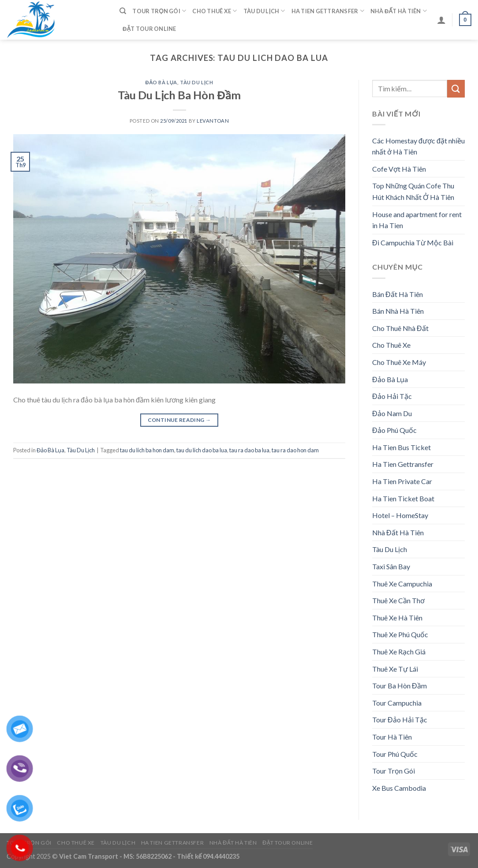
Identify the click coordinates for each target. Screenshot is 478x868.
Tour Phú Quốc (395, 754)
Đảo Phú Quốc (394, 430)
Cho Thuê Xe (215, 11)
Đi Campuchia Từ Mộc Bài (413, 242)
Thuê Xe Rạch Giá (399, 652)
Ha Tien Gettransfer (328, 11)
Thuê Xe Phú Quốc (400, 634)
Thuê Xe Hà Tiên (397, 618)
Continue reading (179, 420)
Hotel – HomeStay (400, 515)
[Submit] (456, 88)
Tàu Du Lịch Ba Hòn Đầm (179, 95)
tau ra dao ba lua (249, 450)
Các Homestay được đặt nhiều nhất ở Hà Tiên (418, 146)
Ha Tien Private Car (402, 481)
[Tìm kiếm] (123, 11)
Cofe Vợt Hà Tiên (399, 169)
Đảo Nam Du (392, 413)
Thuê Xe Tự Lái (395, 669)
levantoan (213, 121)
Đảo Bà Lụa (161, 82)
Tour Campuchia (397, 703)
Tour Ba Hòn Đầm (400, 686)
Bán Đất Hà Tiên (398, 294)
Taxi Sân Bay (391, 566)
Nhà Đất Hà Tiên (399, 11)
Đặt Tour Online (149, 29)
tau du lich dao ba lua (202, 450)
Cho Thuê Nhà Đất (400, 328)
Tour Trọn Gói (159, 11)
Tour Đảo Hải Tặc (400, 720)
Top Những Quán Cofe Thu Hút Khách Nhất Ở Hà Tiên (413, 191)
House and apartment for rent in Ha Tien (417, 220)
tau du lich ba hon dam (147, 450)
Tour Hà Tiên (392, 737)
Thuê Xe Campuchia (402, 584)
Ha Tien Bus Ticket (401, 447)
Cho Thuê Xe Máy (399, 362)
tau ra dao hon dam (295, 450)
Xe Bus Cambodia (399, 788)
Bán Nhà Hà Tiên (398, 311)
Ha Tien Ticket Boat (403, 498)
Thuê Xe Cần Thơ (398, 600)
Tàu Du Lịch (264, 11)
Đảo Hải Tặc (392, 396)
